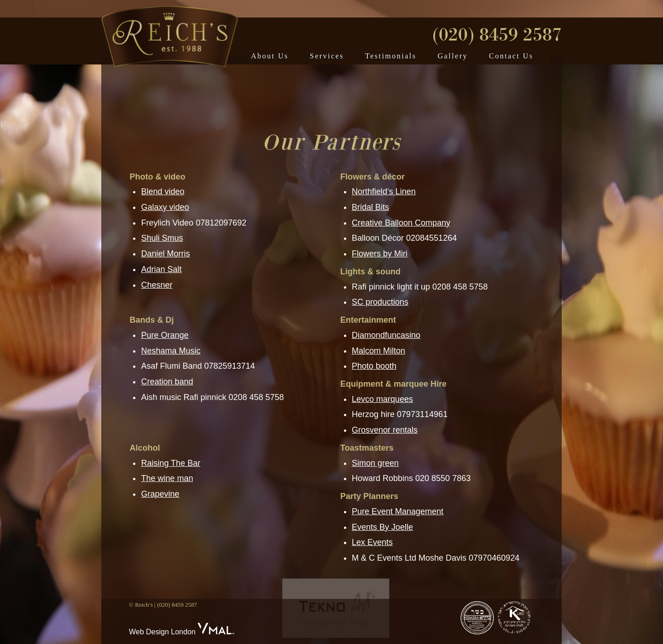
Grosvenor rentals (385, 430)
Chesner (157, 285)
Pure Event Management (398, 511)
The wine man (167, 478)
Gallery (453, 56)
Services (327, 56)
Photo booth (374, 366)
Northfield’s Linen (384, 191)
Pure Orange (165, 335)
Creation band (167, 382)
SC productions (380, 302)
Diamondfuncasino (386, 335)
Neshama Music (171, 351)
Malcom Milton (378, 351)
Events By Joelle (382, 527)
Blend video (163, 191)
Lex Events (372, 542)
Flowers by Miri (380, 254)
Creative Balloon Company (401, 223)
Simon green (375, 463)
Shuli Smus (162, 238)
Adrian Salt (161, 269)
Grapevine (160, 494)
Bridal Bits (370, 207)
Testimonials (391, 56)
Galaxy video (165, 207)
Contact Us (511, 56)
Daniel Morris (165, 254)
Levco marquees (382, 399)
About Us (270, 56)
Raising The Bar (171, 463)
